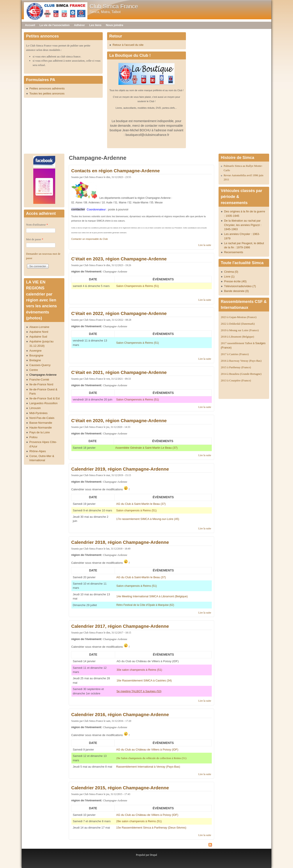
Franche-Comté (39, 380)
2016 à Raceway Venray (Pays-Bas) (241, 361)
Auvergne (35, 351)
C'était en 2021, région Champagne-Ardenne (119, 372)
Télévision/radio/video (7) (240, 286)
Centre (34, 370)
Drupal (153, 855)
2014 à (241, 374)
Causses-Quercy (40, 365)
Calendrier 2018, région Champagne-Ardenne (120, 542)
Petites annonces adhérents (47, 88)
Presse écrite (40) (235, 281)
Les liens (95, 25)
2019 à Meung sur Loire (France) (240, 330)
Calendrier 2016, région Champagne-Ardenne (120, 714)
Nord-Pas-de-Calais (42, 418)
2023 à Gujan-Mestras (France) (239, 317)
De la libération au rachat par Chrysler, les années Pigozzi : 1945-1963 (243, 225)
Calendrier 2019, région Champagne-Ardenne (120, 469)
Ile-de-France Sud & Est (45, 398)
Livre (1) (229, 277)
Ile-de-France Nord (41, 384)
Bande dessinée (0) (236, 291)
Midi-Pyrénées (38, 413)
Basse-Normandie (41, 423)
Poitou (33, 437)
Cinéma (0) (231, 272)
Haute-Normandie (41, 428)
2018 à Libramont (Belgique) (237, 337)
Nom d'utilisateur (37, 225)
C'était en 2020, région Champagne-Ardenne (119, 421)
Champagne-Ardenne (43, 375)
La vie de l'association (54, 25)
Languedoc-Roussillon (43, 403)
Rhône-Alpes (38, 451)
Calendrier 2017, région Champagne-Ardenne (120, 626)
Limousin (35, 408)
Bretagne (35, 360)
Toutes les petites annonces (47, 93)
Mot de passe (35, 239)
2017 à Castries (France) (235, 354)
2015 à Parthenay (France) (236, 367)
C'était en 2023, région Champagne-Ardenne (119, 259)
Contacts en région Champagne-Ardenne (115, 171)
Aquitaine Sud (38, 337)
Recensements (234, 252)
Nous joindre (114, 25)
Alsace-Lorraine (39, 327)
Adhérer (79, 25)
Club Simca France (114, 6)
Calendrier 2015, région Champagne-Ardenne (120, 788)
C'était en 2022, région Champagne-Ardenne (119, 313)
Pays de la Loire (40, 432)
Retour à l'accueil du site (128, 45)
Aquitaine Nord (39, 332)
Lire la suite (205, 245)
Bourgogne (36, 355)
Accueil (30, 25)
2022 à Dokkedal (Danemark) (238, 324)
